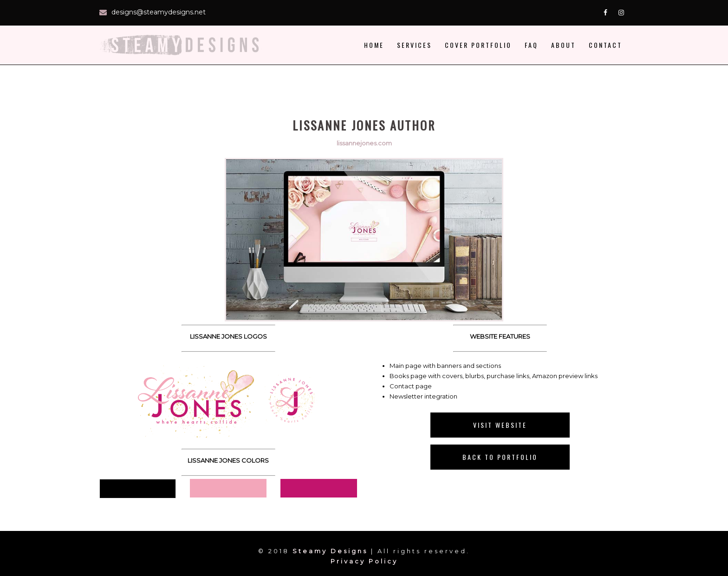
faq (531, 45)
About (563, 45)
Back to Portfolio (500, 457)
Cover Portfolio (478, 45)
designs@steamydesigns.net (159, 12)
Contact (605, 45)
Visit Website (500, 425)
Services (414, 45)
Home (374, 45)
